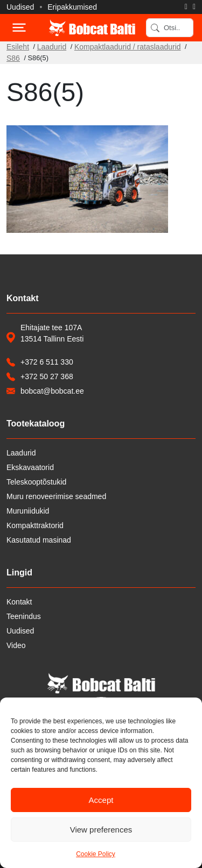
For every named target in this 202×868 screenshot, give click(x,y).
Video (16, 645)
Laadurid (52, 47)
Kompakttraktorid (35, 525)
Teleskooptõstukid (36, 482)
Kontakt (19, 602)
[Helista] (186, 7)
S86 (13, 58)
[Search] (170, 28)
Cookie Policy (96, 854)
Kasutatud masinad (39, 540)
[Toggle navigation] (18, 28)
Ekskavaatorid (30, 467)
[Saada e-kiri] (194, 7)
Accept (101, 800)
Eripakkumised (72, 7)
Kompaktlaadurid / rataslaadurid (128, 47)
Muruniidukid (28, 511)
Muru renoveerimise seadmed (56, 496)
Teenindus (24, 616)
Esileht (18, 47)
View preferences (101, 830)
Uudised (20, 7)
